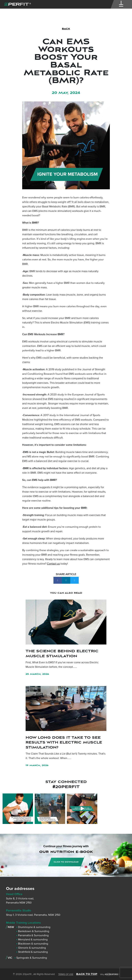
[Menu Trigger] (121, 4)
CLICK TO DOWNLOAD (66, 862)
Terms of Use (66, 974)
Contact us (53, 564)
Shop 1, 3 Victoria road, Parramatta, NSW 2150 (33, 915)
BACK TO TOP (87, 974)
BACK (66, 29)
